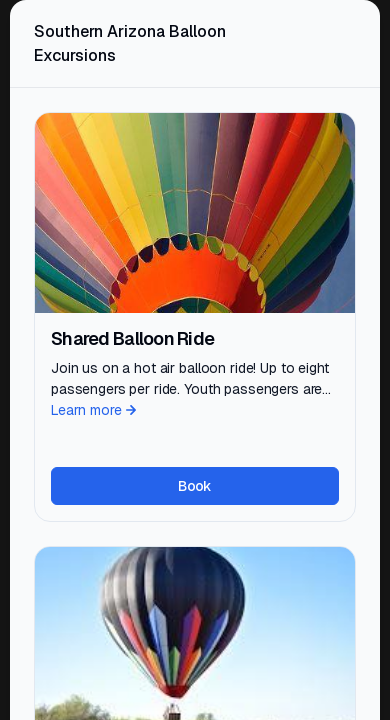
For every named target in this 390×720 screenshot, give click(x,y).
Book (195, 486)
